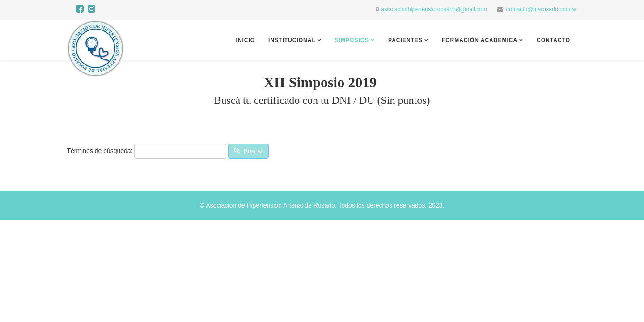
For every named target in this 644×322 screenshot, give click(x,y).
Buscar (248, 151)
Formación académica (480, 40)
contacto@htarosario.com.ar (542, 9)
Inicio (245, 40)
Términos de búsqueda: (100, 151)
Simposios (352, 40)
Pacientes (405, 40)
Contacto (553, 40)
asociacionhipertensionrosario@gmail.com (434, 9)
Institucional (292, 40)
